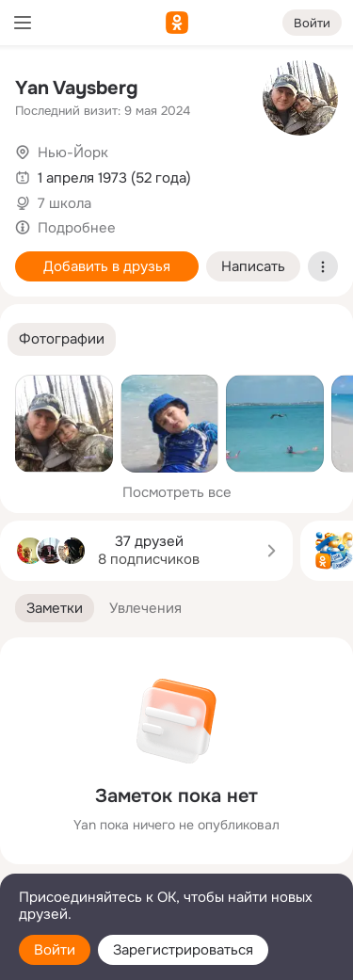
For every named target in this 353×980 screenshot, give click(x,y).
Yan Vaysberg (77, 88)
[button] (62, 339)
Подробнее (77, 228)
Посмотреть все (177, 492)
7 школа (64, 203)
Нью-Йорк (73, 153)
